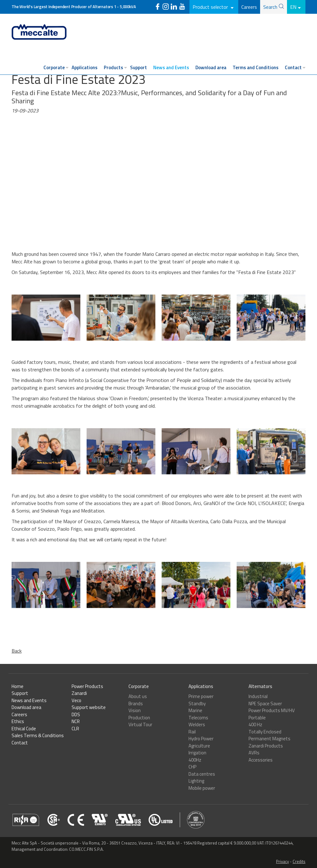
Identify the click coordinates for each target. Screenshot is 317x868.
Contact (293, 67)
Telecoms (198, 718)
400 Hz (255, 724)
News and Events (171, 67)
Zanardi (79, 693)
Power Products (87, 686)
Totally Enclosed (265, 732)
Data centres (202, 774)
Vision (135, 710)
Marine (195, 710)
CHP (192, 767)
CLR (75, 729)
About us (138, 696)
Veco (76, 700)
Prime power (201, 696)
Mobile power (202, 788)
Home (18, 686)
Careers (249, 7)
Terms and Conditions (256, 67)
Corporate (54, 67)
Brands (136, 704)
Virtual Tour (140, 724)
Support (138, 67)
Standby (197, 704)
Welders (197, 724)
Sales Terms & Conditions (38, 735)
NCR (76, 721)
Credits (299, 861)
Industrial (258, 696)
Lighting (196, 781)
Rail (192, 732)
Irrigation (197, 753)
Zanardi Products (266, 746)
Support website (89, 707)
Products (113, 67)
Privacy (282, 861)
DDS (76, 714)
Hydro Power (201, 739)
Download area (211, 67)
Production (139, 718)
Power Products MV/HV (272, 710)
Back (17, 651)
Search (270, 7)
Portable (257, 718)
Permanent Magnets (269, 739)
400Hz (195, 760)
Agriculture (199, 746)
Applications (85, 67)
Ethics (18, 721)
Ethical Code (24, 729)
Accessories (261, 760)
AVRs (254, 753)
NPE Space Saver (265, 704)
